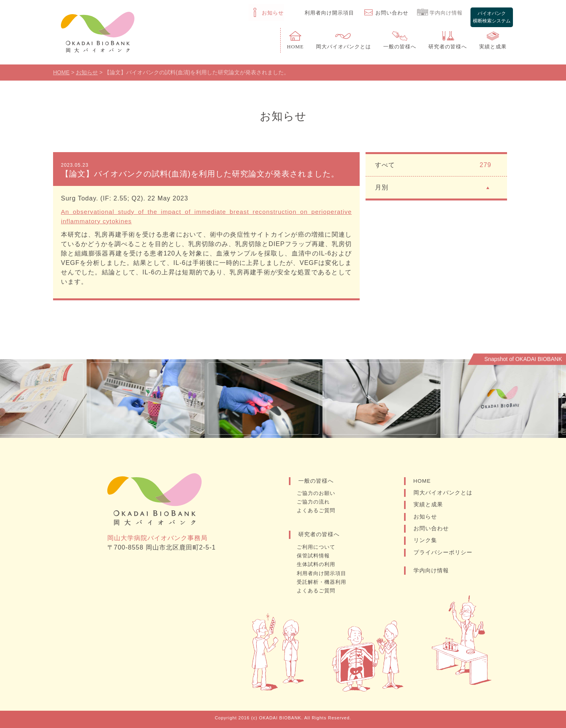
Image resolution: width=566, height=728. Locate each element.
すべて (433, 168)
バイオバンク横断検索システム (491, 13)
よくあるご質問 (319, 513)
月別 (433, 190)
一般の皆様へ (316, 484)
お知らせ (425, 520)
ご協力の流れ (316, 504)
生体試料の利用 (319, 565)
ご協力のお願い (319, 496)
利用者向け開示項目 (324, 574)
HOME (423, 484)
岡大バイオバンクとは (443, 496)
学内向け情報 (431, 575)
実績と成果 (428, 508)
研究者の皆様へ (319, 537)
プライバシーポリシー (443, 557)
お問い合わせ (431, 533)
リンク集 (425, 545)
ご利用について (319, 549)
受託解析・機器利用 (324, 582)
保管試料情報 (316, 557)
